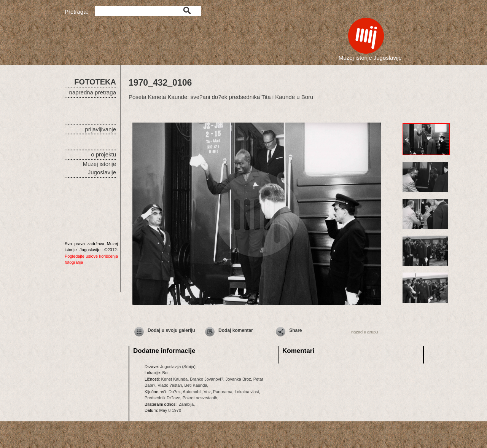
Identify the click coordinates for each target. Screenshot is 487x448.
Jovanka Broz (238, 379)
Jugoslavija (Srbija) (178, 367)
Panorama (223, 392)
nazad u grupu (364, 332)
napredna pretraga (93, 92)
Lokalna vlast (247, 392)
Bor (165, 373)
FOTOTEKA (95, 82)
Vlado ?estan (170, 385)
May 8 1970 (170, 410)
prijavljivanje (100, 129)
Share (295, 330)
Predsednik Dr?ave (162, 398)
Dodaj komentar (236, 330)
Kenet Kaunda (174, 379)
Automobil (192, 392)
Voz (207, 392)
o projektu (103, 154)
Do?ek (175, 392)
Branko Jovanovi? (206, 379)
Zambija (186, 404)
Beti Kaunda (196, 385)
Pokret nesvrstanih (200, 398)
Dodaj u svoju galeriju (171, 330)
